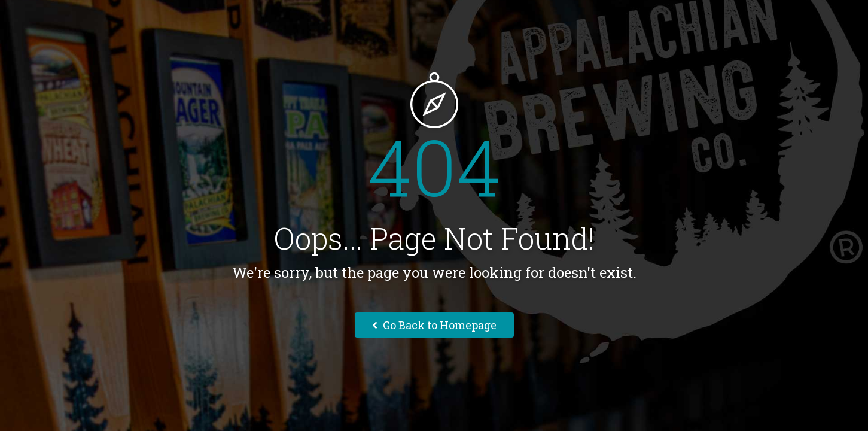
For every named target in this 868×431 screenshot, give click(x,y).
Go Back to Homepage (434, 325)
